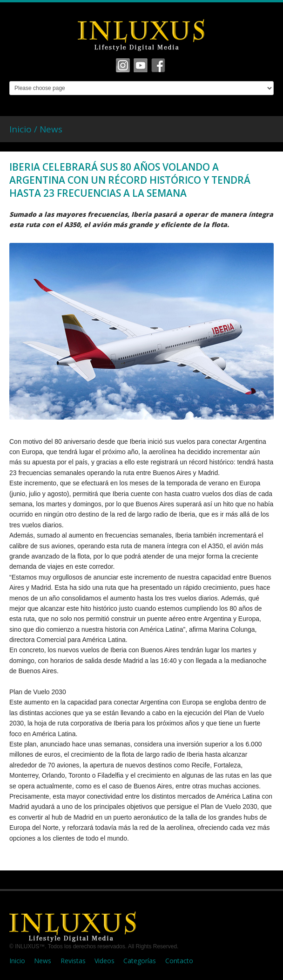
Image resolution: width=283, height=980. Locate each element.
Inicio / (24, 129)
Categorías (140, 961)
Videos (104, 961)
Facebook (123, 65)
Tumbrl (158, 65)
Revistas (73, 961)
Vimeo (141, 65)
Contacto (179, 961)
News (51, 129)
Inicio (17, 961)
